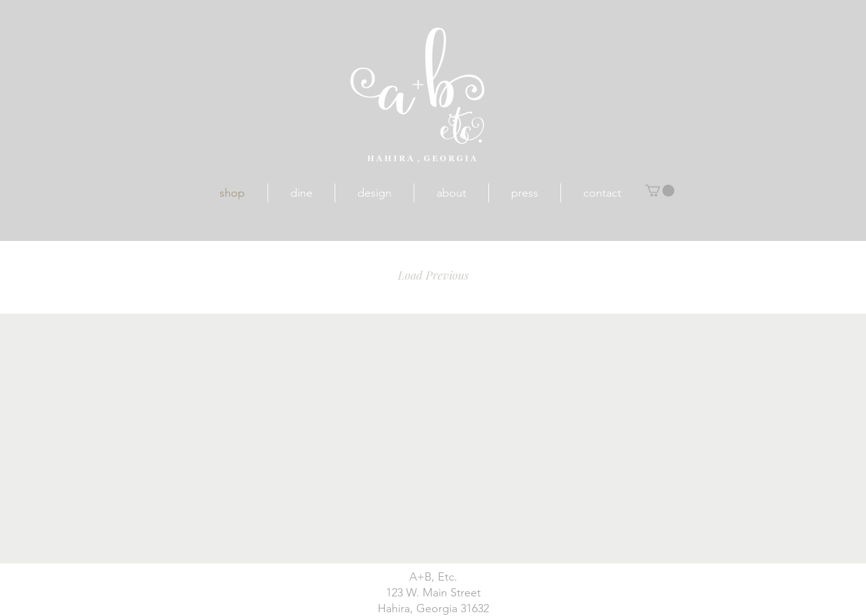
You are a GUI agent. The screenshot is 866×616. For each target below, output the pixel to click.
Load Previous (433, 275)
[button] (660, 191)
